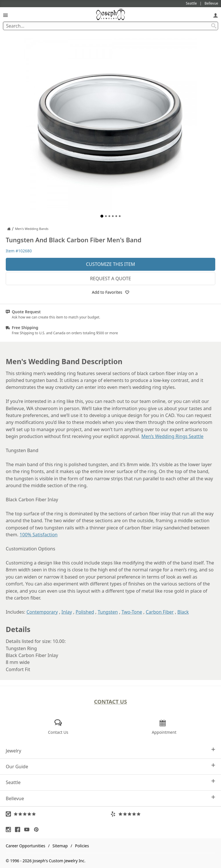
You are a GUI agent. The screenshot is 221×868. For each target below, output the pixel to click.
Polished (85, 612)
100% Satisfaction (39, 535)
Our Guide (110, 766)
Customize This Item (111, 264)
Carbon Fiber (160, 612)
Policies (82, 846)
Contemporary (42, 612)
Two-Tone (132, 612)
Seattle (110, 782)
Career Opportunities (25, 846)
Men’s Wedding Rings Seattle (172, 436)
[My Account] (216, 15)
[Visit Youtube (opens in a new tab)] (28, 829)
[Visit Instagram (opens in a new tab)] (10, 829)
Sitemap (60, 846)
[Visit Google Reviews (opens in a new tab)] (58, 814)
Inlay (67, 612)
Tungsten (108, 612)
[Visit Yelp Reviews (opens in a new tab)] (163, 814)
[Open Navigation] (5, 15)
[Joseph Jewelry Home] (9, 229)
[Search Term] (110, 26)
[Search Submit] (214, 26)
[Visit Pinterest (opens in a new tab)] (38, 829)
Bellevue (110, 798)
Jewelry (110, 751)
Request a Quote (110, 279)
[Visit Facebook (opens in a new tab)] (19, 829)
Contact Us (111, 701)
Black (183, 612)
